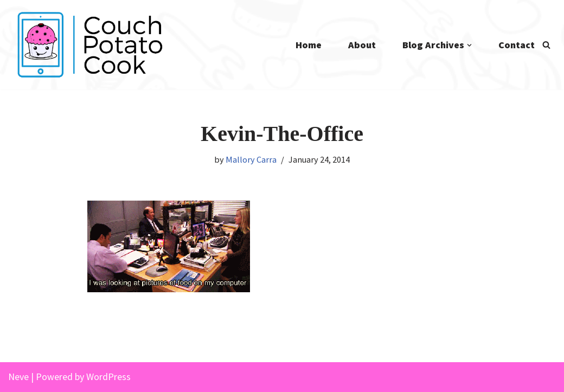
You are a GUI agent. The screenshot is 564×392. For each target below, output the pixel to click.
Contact (517, 45)
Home (309, 45)
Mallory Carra (251, 159)
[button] (469, 45)
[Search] (546, 45)
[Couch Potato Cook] (89, 45)
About (362, 45)
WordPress (108, 377)
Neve (18, 377)
